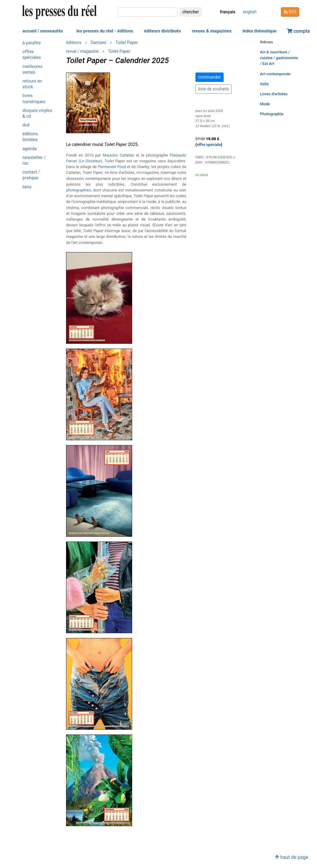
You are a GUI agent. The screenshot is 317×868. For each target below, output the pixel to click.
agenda (30, 149)
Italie (264, 84)
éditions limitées (30, 137)
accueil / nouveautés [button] (43, 31)
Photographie (272, 114)
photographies (78, 190)
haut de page (292, 857)
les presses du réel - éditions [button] (105, 31)
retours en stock (32, 84)
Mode (265, 104)
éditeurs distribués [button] (162, 31)
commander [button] (210, 77)
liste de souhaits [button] (214, 89)
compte (299, 31)
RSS (290, 12)
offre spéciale (209, 145)
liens (27, 187)
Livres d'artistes (274, 94)
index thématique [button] (260, 31)
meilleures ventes (32, 69)
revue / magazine (82, 51)
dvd (26, 125)
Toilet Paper (127, 42)
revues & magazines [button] (212, 31)
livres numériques (34, 99)
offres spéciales (32, 55)
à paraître (32, 43)
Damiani (98, 42)
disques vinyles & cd (37, 113)
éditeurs (74, 42)
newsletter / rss (34, 160)
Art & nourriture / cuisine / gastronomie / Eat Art (279, 58)
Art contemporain (275, 74)
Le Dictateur (90, 161)
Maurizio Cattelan (118, 155)
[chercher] (148, 12)
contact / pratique (31, 175)
